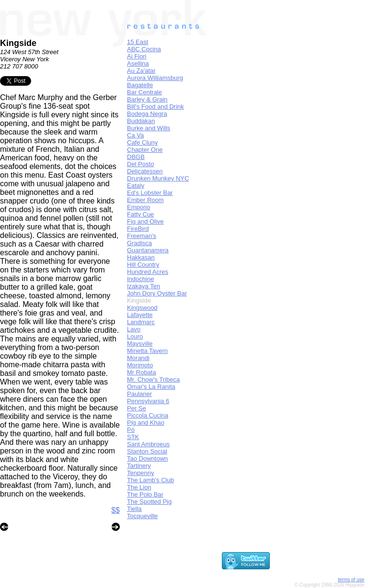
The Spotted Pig (149, 502)
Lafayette (140, 315)
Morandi (138, 358)
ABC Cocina (144, 49)
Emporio (138, 207)
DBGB (136, 157)
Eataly (136, 186)
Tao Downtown (147, 458)
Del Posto (140, 164)
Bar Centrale (144, 92)
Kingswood (142, 308)
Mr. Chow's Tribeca (153, 379)
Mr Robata (142, 372)
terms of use (351, 580)
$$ (115, 510)
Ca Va (135, 135)
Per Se (137, 408)
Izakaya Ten (144, 286)
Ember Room (145, 200)
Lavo (134, 329)
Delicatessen (145, 171)
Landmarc (141, 322)
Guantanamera (148, 250)
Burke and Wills (149, 128)
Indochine (140, 279)
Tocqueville (142, 516)
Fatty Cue (140, 214)
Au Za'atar (141, 71)
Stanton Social (147, 451)
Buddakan (141, 121)
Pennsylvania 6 (148, 401)
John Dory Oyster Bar (157, 293)
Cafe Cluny (142, 142)
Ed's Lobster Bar (150, 193)
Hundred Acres (148, 272)
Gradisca (139, 243)
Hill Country (143, 265)
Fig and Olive (145, 221)
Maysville (140, 344)
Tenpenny (140, 473)
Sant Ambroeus (148, 444)
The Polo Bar (145, 494)
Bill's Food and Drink (155, 107)
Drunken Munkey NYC (158, 178)
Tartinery (139, 466)
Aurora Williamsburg (155, 78)
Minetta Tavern (147, 351)
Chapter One (145, 150)
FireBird (138, 229)
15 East (138, 42)
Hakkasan (141, 257)
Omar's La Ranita (151, 387)
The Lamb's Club (150, 480)
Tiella (134, 509)
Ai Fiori (137, 56)
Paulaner (139, 394)
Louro (135, 336)
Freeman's (142, 236)
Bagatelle (140, 85)
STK (133, 437)
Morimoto (140, 365)
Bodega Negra (147, 114)
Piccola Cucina (148, 415)
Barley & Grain (147, 99)
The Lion (139, 487)
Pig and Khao (146, 423)
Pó (131, 430)
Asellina (138, 63)
